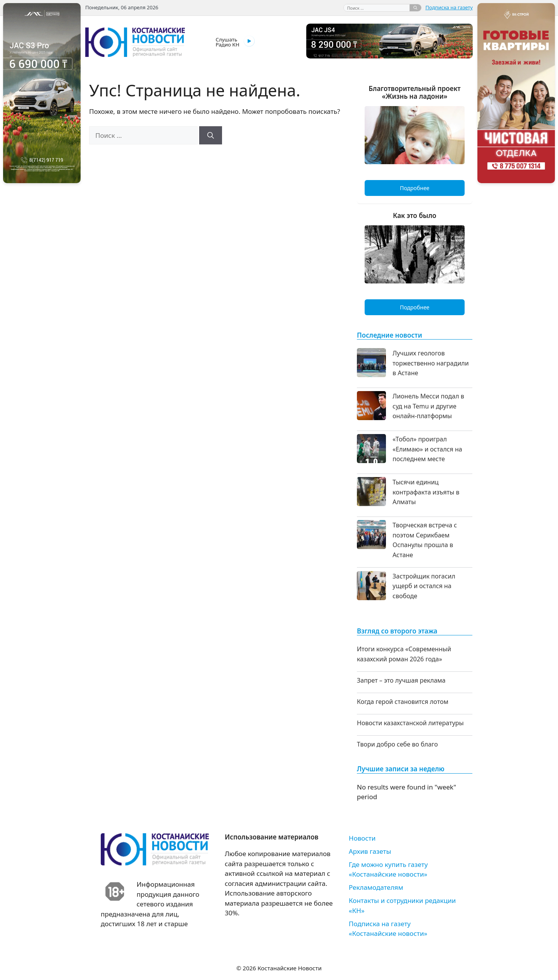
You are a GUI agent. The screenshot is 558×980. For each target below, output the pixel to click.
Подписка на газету (449, 7)
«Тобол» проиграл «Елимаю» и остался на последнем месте (427, 449)
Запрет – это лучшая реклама (401, 680)
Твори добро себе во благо (397, 744)
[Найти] (415, 8)
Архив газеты (370, 851)
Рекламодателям (376, 887)
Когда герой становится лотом (403, 702)
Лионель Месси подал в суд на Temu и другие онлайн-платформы (428, 406)
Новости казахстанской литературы (410, 723)
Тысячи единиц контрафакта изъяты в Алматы (426, 492)
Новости (362, 838)
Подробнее (415, 188)
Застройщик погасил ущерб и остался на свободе (424, 586)
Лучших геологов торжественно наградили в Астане (431, 363)
